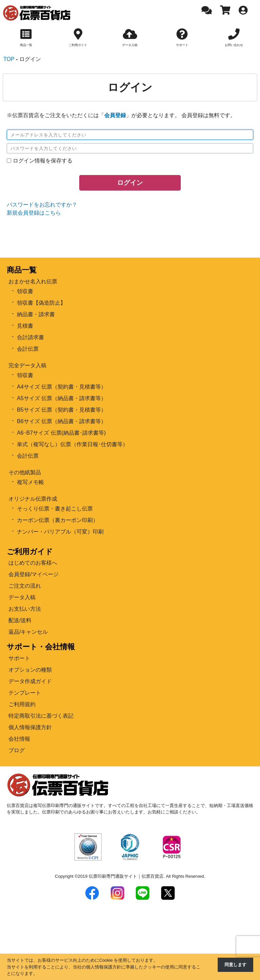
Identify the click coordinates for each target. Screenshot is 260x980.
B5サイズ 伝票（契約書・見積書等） (62, 410)
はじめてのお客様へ (33, 563)
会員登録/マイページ (34, 574)
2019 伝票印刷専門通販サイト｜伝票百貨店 (121, 876)
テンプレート (25, 693)
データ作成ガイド (30, 681)
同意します (235, 965)
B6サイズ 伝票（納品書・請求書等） (62, 421)
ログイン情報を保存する (43, 161)
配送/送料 (20, 620)
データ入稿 (22, 597)
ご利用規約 (22, 704)
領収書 (25, 291)
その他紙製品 (25, 472)
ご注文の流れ (25, 586)
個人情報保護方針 (30, 727)
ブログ (17, 750)
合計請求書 (30, 337)
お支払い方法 (25, 609)
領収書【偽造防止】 (41, 303)
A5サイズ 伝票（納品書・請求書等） (62, 398)
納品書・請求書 (36, 314)
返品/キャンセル (28, 632)
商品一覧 (22, 270)
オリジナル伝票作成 (33, 499)
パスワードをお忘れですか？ (42, 205)
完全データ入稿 (27, 365)
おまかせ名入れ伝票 (33, 281)
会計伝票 (28, 349)
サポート (19, 658)
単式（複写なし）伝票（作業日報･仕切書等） (72, 444)
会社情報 (19, 739)
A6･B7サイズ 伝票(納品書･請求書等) (61, 433)
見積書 (25, 326)
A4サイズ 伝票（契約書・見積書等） (62, 387)
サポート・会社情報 (41, 647)
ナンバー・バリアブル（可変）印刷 (60, 532)
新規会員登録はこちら (34, 213)
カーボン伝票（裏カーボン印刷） (58, 520)
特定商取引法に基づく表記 (41, 716)
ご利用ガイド (30, 552)
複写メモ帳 (30, 482)
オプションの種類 (30, 670)
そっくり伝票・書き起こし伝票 (55, 509)
